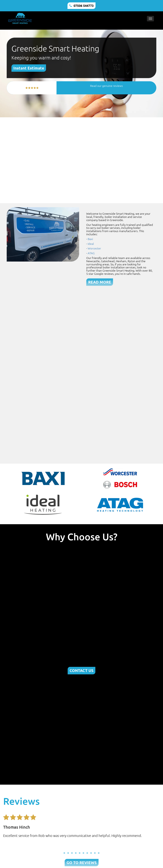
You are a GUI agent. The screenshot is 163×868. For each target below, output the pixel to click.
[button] (64, 853)
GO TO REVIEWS (82, 863)
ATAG (91, 253)
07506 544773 (84, 6)
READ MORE (100, 282)
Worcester (94, 248)
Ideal (91, 244)
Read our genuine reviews (106, 86)
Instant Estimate (29, 68)
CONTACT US (81, 670)
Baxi (90, 239)
